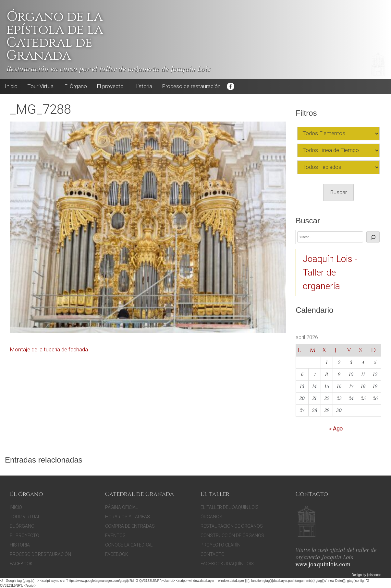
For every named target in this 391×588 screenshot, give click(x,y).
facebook (117, 554)
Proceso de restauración (191, 86)
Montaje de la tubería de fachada (49, 349)
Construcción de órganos (232, 535)
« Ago (336, 429)
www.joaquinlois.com (323, 564)
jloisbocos (374, 575)
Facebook (230, 87)
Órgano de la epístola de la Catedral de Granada (55, 36)
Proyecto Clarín (220, 545)
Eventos (115, 535)
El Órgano (76, 86)
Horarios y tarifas (128, 517)
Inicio (11, 86)
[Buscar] (373, 237)
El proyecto (110, 86)
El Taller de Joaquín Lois (230, 507)
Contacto (213, 554)
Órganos (211, 517)
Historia (143, 86)
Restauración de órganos (232, 526)
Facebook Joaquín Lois (227, 564)
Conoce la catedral (129, 545)
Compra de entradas (130, 526)
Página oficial (122, 507)
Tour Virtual (41, 86)
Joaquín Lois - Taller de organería (330, 272)
